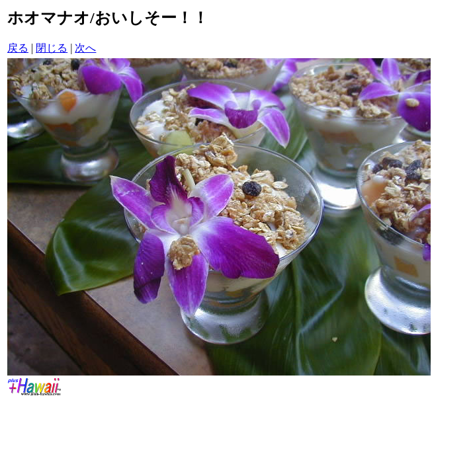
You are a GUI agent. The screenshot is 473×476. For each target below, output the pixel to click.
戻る (18, 48)
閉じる (52, 48)
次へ (85, 48)
